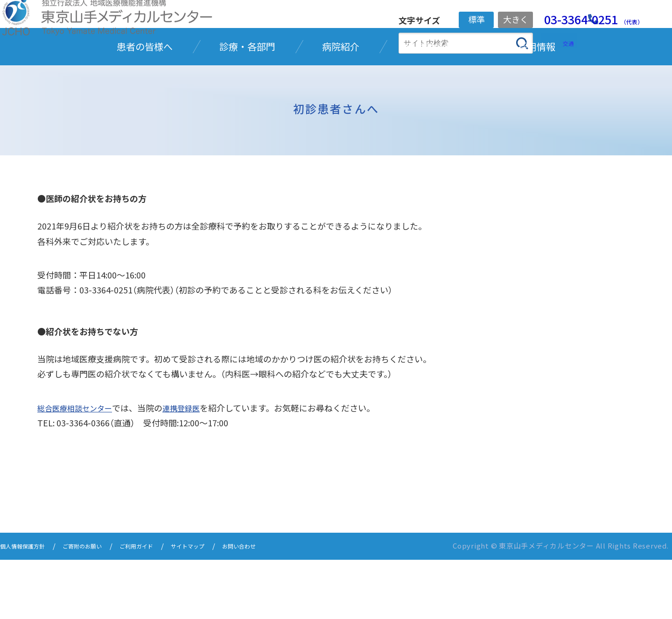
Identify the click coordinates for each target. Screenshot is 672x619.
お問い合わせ (281, 606)
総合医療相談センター (79, 468)
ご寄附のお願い (98, 606)
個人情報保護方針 (28, 606)
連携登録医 (192, 468)
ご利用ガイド (161, 606)
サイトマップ (221, 606)
